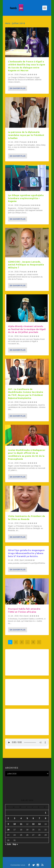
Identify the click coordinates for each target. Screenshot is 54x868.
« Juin (8, 844)
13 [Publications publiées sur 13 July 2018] (33, 824)
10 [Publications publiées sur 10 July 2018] (15, 824)
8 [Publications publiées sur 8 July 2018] (46, 818)
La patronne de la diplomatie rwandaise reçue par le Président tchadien (26, 135)
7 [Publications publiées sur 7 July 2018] (39, 818)
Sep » (15, 844)
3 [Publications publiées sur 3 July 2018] (15, 818)
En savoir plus (18, 88)
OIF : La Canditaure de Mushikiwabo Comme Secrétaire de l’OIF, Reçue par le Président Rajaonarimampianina (26, 394)
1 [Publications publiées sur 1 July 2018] (46, 813)
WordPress (44, 861)
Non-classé (24, 336)
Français (23, 75)
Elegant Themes (22, 861)
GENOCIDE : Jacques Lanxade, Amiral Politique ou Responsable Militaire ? (26, 265)
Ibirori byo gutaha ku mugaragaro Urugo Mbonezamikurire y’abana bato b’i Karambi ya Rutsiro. (26, 553)
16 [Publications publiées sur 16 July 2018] (8, 830)
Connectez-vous (18, 865)
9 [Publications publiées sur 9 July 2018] (8, 824)
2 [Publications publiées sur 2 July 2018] (8, 818)
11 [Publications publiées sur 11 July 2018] (21, 824)
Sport (22, 560)
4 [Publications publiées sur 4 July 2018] (21, 818)
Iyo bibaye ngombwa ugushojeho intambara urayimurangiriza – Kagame (26, 198)
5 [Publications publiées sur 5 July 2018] (27, 818)
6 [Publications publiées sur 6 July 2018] (33, 818)
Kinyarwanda (25, 205)
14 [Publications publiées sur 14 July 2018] (39, 824)
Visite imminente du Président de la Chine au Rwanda (27, 518)
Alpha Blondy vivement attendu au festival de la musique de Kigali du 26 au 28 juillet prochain (27, 329)
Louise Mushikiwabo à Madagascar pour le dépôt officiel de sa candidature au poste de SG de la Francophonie (27, 454)
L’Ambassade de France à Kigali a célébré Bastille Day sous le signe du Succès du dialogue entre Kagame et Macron (27, 66)
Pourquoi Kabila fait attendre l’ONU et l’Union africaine (24, 610)
